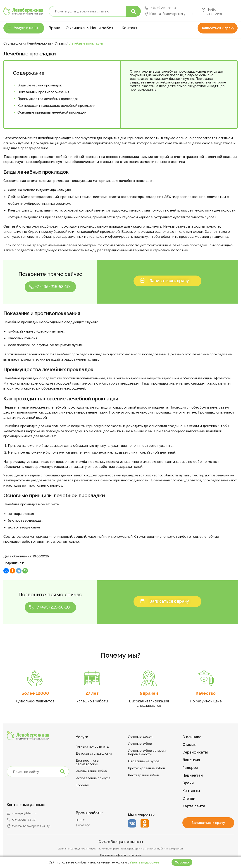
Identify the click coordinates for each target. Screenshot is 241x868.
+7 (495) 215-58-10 (163, 8)
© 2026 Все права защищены (121, 842)
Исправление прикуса (93, 778)
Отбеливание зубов (144, 761)
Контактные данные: (26, 805)
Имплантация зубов (91, 771)
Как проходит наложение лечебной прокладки (56, 106)
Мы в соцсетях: (142, 815)
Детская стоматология (94, 754)
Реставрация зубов (143, 775)
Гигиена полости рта (92, 747)
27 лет (92, 693)
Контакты (131, 28)
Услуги (82, 737)
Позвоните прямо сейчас (50, 274)
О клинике (75, 28)
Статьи (189, 798)
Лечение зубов (140, 744)
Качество (206, 693)
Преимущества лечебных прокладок (48, 99)
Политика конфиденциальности (120, 855)
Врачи (54, 28)
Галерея (190, 768)
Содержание (29, 73)
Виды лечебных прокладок (40, 85)
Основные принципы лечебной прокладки (52, 112)
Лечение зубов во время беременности (148, 752)
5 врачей (149, 693)
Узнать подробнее (144, 862)
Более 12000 (35, 693)
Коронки (82, 785)
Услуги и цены (26, 28)
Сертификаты (195, 752)
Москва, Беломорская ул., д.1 (171, 14)
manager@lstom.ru (24, 813)
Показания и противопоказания (43, 92)
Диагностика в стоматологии (87, 762)
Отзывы (189, 745)
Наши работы (103, 28)
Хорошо (182, 862)
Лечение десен (140, 737)
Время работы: (89, 813)
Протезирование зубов (147, 768)
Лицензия (191, 760)
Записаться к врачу (218, 28)
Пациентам (193, 775)
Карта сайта (194, 806)
